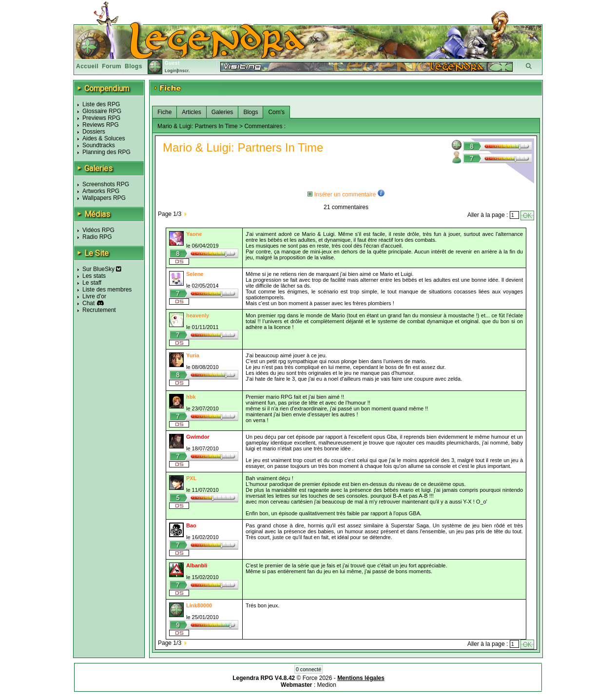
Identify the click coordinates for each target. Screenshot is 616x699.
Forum (112, 66)
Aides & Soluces (104, 138)
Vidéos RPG (98, 230)
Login (171, 71)
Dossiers (94, 132)
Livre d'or (94, 296)
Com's (276, 112)
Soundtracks (99, 145)
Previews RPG (101, 118)
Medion (327, 685)
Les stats (94, 276)
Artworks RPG (101, 191)
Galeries (222, 112)
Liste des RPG (101, 104)
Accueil (87, 66)
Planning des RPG (106, 152)
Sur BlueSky (102, 269)
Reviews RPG (101, 125)
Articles (191, 112)
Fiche (164, 112)
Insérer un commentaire (342, 194)
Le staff (92, 283)
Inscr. (184, 71)
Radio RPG (97, 237)
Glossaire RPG (102, 111)
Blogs (134, 66)
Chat (88, 303)
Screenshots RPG (106, 184)
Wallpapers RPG (104, 198)
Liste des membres (107, 290)
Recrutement (99, 310)
